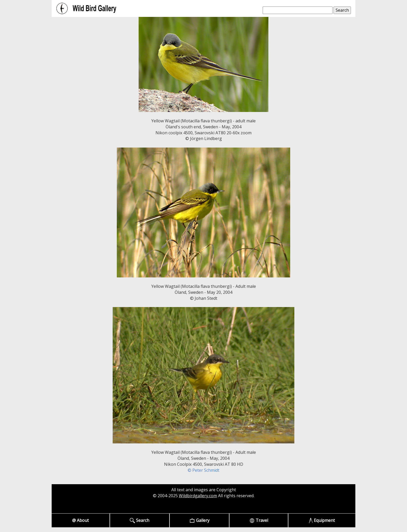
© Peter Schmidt (203, 470)
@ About (80, 520)
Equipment (322, 520)
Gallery (199, 520)
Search (140, 520)
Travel (259, 520)
